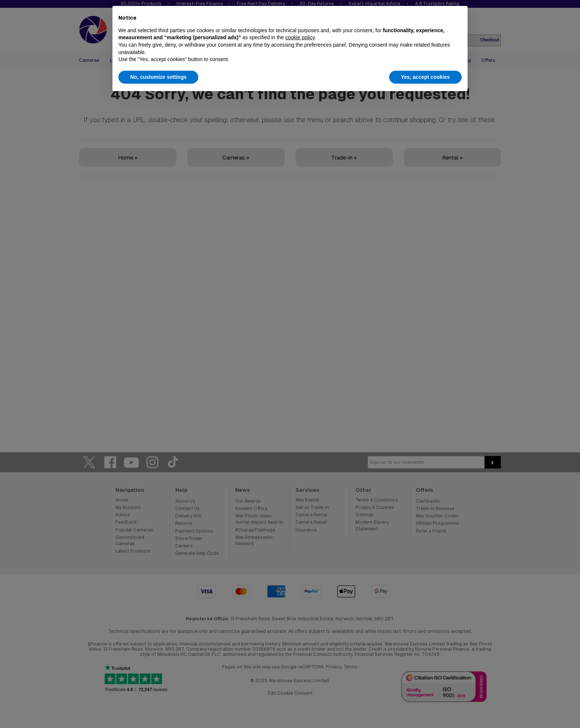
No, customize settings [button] (158, 77)
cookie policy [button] (300, 37)
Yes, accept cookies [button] (425, 77)
